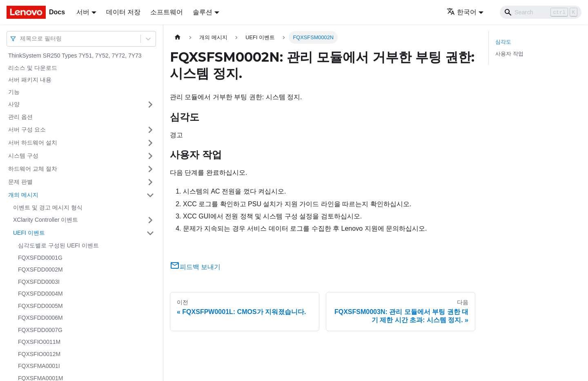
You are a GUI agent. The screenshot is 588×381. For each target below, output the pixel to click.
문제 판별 (20, 182)
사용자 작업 (509, 54)
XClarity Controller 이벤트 (46, 220)
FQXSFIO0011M (39, 342)
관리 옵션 (20, 117)
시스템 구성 (23, 156)
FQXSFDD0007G (40, 330)
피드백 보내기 (195, 267)
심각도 (503, 42)
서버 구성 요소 (27, 129)
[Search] (541, 12)
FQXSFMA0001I (39, 366)
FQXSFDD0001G (40, 258)
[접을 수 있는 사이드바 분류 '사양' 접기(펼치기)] (150, 105)
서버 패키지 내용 (30, 80)
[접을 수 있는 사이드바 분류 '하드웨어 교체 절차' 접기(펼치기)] (150, 169)
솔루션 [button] (203, 12)
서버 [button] (83, 12)
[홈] (178, 37)
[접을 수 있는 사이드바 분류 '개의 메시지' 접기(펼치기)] (150, 195)
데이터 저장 (123, 12)
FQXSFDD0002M (40, 270)
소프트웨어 (167, 12)
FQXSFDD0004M (40, 294)
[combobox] (21, 39)
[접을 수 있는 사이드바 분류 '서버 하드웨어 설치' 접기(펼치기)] (150, 143)
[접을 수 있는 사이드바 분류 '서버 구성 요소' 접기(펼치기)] (150, 130)
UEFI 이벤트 (29, 233)
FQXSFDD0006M (40, 318)
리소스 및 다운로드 (33, 68)
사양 (14, 104)
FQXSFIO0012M (39, 354)
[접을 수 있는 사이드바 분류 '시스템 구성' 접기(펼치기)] (150, 156)
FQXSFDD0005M (40, 306)
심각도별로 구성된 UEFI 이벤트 (58, 245)
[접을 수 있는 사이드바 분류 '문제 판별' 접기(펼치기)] (150, 182)
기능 (14, 92)
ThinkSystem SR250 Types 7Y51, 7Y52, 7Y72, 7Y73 (75, 56)
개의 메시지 (23, 195)
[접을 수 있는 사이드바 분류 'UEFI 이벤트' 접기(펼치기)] (150, 233)
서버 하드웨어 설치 (33, 143)
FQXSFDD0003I (39, 282)
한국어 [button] (462, 12)
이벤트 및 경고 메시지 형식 (48, 207)
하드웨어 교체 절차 (33, 169)
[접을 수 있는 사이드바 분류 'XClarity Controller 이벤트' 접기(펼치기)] (150, 220)
